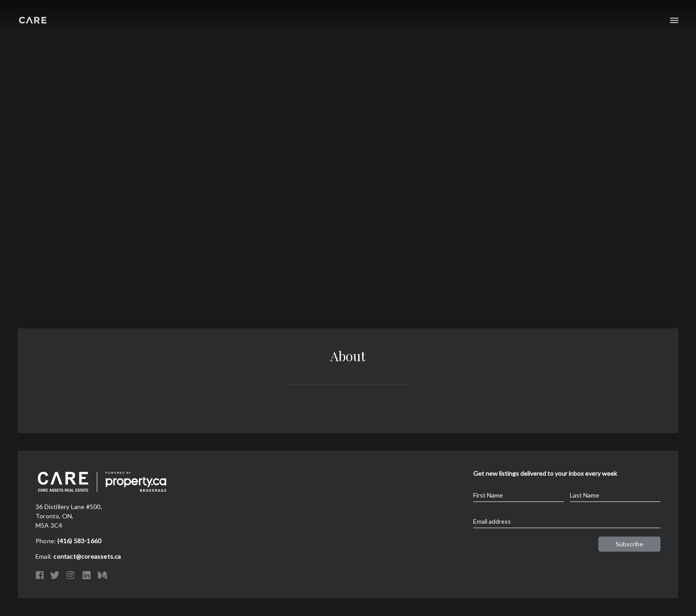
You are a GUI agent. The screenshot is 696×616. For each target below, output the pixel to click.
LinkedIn (87, 575)
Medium (102, 575)
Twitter (55, 575)
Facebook (40, 575)
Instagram (71, 575)
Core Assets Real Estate (33, 19)
